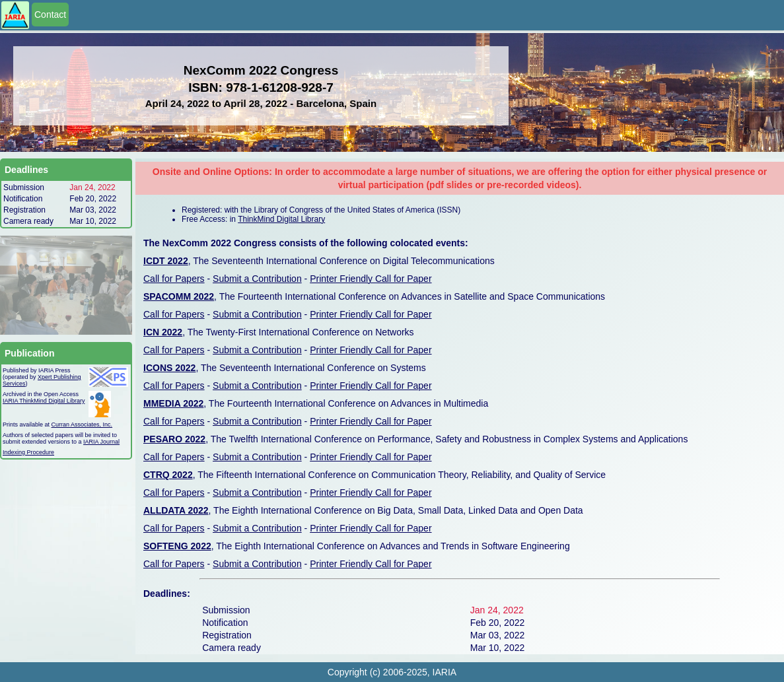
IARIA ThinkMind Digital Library (44, 401)
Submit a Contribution (257, 279)
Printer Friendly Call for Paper (371, 279)
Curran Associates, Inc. (82, 425)
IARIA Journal (101, 442)
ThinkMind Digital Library (281, 219)
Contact (50, 15)
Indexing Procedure (28, 452)
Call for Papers (174, 279)
